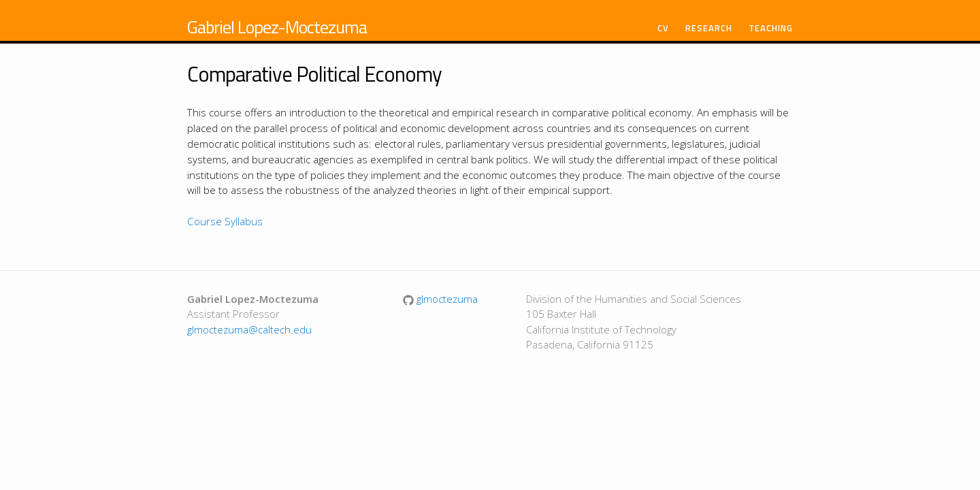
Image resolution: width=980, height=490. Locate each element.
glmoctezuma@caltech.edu (249, 329)
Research (709, 28)
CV (663, 28)
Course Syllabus (225, 221)
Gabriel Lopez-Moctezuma (277, 27)
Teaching (771, 28)
